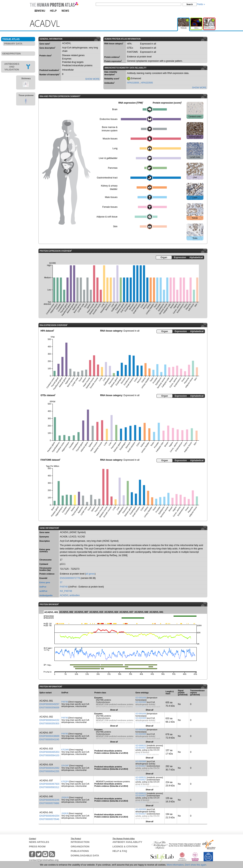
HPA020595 (147, 83)
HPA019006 (133, 83)
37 (61, 582)
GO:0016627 (141, 748)
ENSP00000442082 (49, 768)
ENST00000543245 (49, 739)
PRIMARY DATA (13, 44)
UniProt (43, 587)
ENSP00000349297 (49, 704)
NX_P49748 (66, 591)
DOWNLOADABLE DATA (85, 856)
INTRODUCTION (80, 842)
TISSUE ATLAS (11, 39)
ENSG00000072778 (70, 578)
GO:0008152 (141, 746)
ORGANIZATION (80, 847)
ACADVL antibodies (70, 595)
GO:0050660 (141, 755)
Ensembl (43, 578)
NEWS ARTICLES (39, 842)
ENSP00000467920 (49, 784)
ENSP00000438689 (49, 736)
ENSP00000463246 (49, 800)
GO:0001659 (141, 698)
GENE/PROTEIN (11, 54)
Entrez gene (45, 583)
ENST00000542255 (49, 771)
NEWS (65, 11)
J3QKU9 (65, 798)
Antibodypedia (46, 595)
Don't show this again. (196, 865)
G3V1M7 (65, 766)
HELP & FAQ (120, 851)
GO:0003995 (141, 702)
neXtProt (43, 591)
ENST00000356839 (49, 708)
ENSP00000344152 (49, 720)
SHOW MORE (92, 79)
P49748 (64, 587)
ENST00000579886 (49, 803)
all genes (90, 574)
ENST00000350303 (49, 724)
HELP (53, 11)
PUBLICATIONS (80, 851)
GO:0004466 (141, 707)
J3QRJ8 (65, 813)
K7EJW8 (65, 750)
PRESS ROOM (37, 847)
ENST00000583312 (49, 787)
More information (175, 865)
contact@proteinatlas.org (44, 860)
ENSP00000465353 (49, 752)
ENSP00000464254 (49, 816)
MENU (40, 11)
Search (190, 4)
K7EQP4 (65, 782)
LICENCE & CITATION (125, 847)
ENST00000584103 (49, 755)
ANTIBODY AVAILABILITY (127, 842)
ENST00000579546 (49, 819)
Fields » (201, 4)
